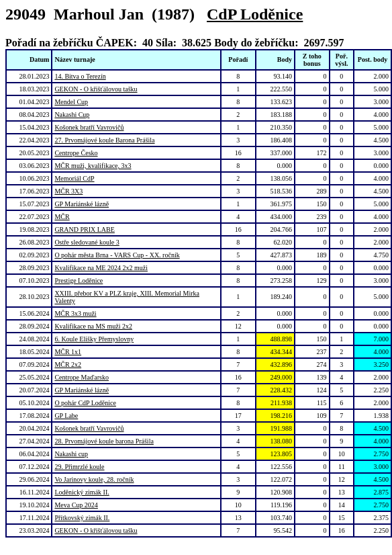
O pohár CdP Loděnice (85, 403)
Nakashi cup (71, 454)
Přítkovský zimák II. (82, 518)
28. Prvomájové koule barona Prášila (104, 441)
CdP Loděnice (255, 14)
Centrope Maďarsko (82, 377)
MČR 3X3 (68, 191)
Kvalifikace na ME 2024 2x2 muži (101, 268)
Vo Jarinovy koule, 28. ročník (94, 479)
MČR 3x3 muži (75, 313)
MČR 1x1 (68, 352)
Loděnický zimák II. (82, 492)
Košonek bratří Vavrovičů (89, 127)
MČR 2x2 (68, 365)
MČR (62, 217)
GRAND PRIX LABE (84, 229)
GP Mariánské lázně (82, 204)
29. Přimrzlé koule (79, 467)
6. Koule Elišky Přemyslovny (94, 339)
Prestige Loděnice (79, 281)
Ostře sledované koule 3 (87, 242)
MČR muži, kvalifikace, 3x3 (93, 166)
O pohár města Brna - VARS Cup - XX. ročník (117, 255)
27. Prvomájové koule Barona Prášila (104, 140)
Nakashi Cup (72, 115)
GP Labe (66, 416)
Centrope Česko (76, 153)
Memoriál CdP (74, 178)
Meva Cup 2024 (76, 505)
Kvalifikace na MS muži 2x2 (93, 326)
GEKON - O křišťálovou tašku (96, 89)
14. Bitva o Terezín (80, 76)
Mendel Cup (71, 102)
